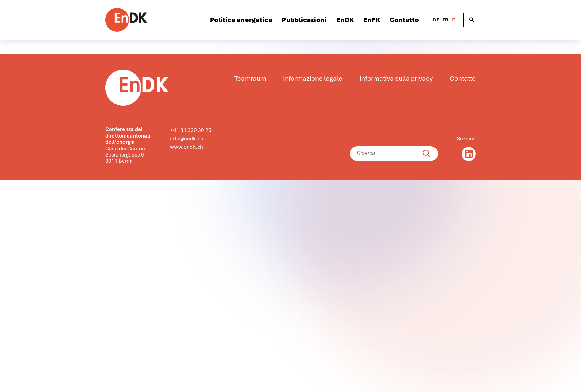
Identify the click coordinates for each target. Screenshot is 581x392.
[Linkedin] (469, 154)
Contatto (404, 20)
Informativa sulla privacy (396, 79)
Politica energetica (241, 20)
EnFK (372, 20)
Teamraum (250, 79)
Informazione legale (313, 79)
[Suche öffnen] (472, 20)
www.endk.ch (187, 147)
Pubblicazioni (304, 20)
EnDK (345, 20)
